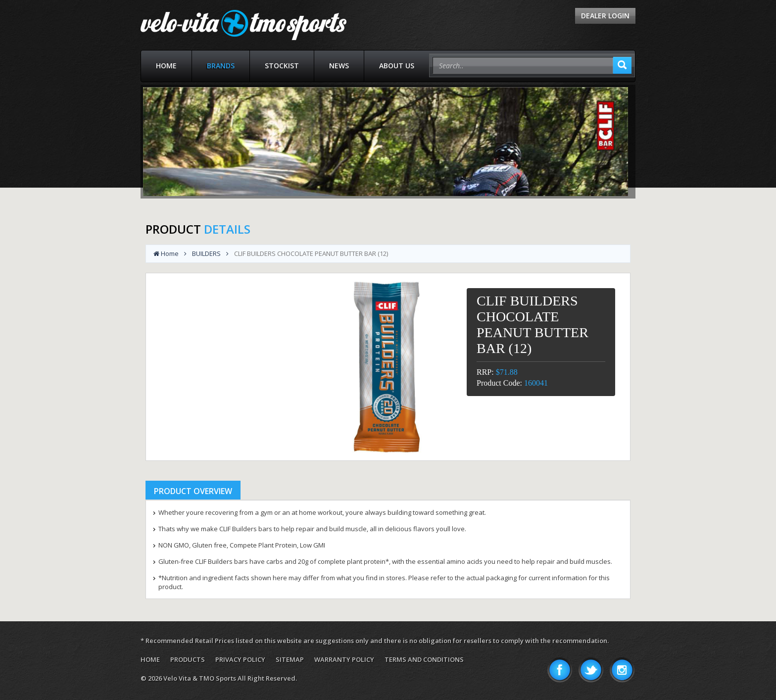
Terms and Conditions (424, 659)
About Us (397, 66)
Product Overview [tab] (193, 491)
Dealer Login (605, 16)
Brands (221, 66)
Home (166, 66)
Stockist (282, 66)
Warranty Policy (344, 659)
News (339, 66)
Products (188, 659)
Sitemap (290, 659)
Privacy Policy (240, 659)
